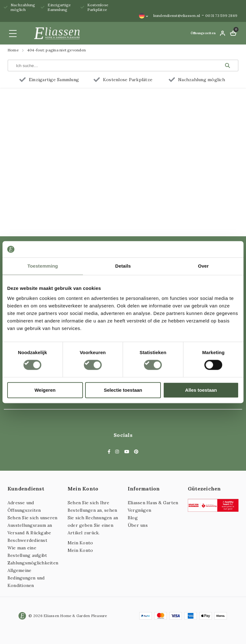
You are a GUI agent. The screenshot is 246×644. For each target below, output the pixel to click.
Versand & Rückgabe (29, 533)
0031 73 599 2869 (221, 16)
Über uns (138, 525)
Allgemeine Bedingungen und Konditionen (26, 578)
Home (13, 50)
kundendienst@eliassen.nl (177, 16)
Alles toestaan (201, 390)
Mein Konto (80, 543)
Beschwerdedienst (27, 540)
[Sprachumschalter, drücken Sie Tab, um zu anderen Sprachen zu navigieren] (144, 16)
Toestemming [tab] (43, 266)
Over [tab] (203, 266)
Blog (133, 518)
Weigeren (45, 390)
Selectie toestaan (123, 390)
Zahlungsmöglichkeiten (33, 563)
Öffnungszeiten (203, 33)
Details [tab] (123, 266)
